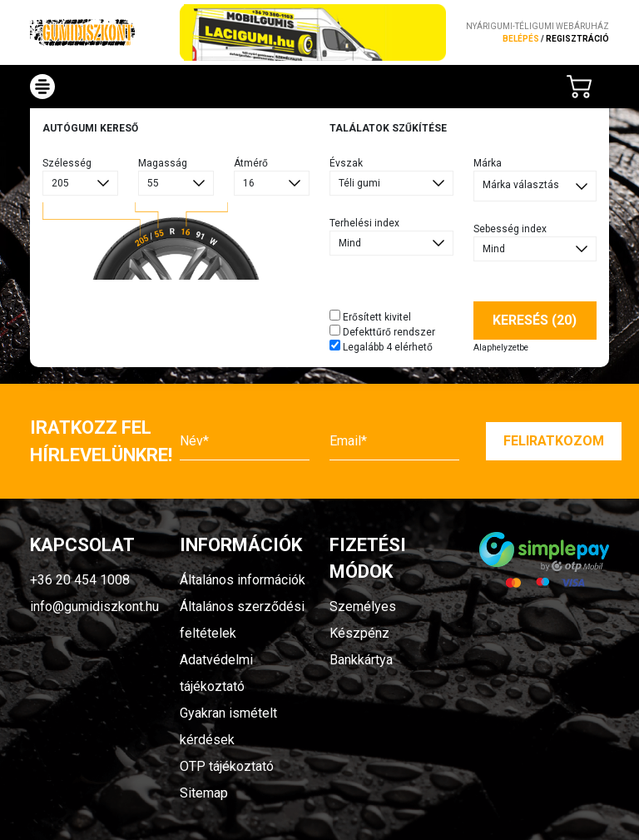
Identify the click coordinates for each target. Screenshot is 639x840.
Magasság (163, 163)
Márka (488, 163)
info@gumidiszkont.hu (94, 606)
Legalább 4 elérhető (381, 346)
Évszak (346, 163)
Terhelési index (364, 223)
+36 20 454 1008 (80, 580)
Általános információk (243, 580)
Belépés (521, 39)
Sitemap (204, 793)
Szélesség (67, 163)
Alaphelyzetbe (501, 348)
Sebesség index (510, 229)
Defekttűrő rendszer (382, 331)
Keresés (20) (535, 320)
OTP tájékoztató (227, 766)
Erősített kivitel (370, 316)
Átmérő (251, 163)
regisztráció (577, 39)
